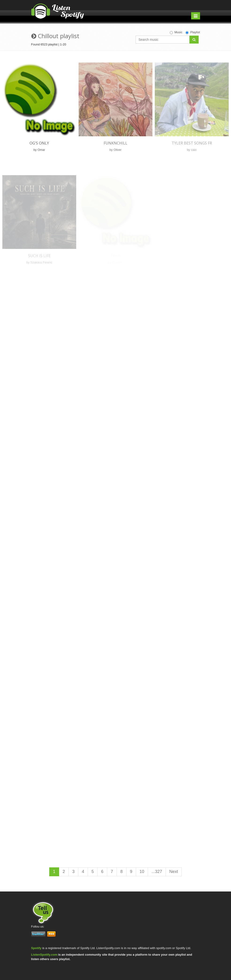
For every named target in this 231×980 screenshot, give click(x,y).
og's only (39, 143)
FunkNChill (115, 143)
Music (176, 32)
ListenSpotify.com (44, 955)
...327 (157, 872)
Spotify (36, 948)
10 (142, 872)
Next (174, 872)
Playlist (193, 32)
